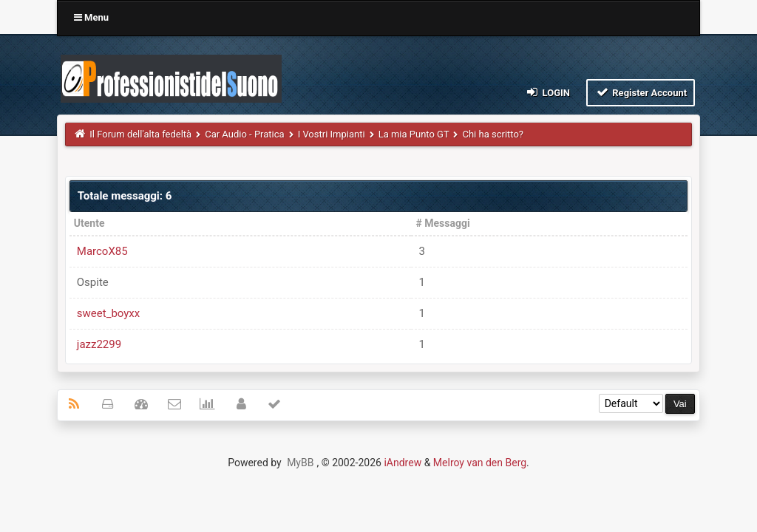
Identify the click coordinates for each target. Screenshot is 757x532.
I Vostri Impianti (332, 134)
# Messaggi (442, 223)
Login (547, 92)
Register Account (641, 92)
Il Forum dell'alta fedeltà (140, 134)
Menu (91, 17)
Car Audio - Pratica (244, 134)
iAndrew (403, 463)
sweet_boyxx (108, 313)
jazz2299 (99, 344)
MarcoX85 (102, 251)
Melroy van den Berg (480, 463)
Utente (89, 223)
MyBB (300, 463)
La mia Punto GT (414, 134)
